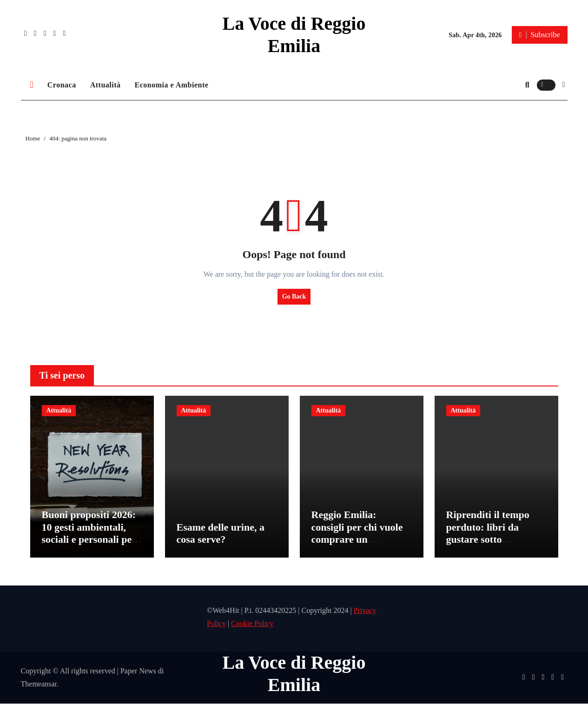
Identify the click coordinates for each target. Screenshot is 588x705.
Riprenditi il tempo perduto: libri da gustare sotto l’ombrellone (488, 534)
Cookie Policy (252, 625)
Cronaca (62, 85)
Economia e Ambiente (172, 85)
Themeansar (39, 685)
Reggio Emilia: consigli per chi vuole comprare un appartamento (357, 534)
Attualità (106, 85)
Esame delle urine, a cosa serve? (221, 535)
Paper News (138, 672)
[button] (564, 85)
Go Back (294, 296)
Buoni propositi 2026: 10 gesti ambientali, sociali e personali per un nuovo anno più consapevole (89, 541)
